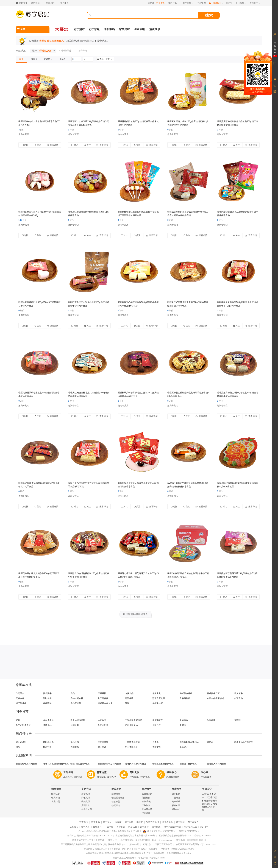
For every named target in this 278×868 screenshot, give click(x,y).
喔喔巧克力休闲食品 (80, 764)
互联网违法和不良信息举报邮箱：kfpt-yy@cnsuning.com (146, 840)
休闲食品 (102, 720)
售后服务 (147, 789)
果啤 (18, 720)
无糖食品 (20, 698)
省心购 (205, 772)
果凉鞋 (237, 720)
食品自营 (75, 742)
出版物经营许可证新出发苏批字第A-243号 (135, 836)
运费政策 (116, 794)
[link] (21, 59)
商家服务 (177, 789)
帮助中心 (171, 772)
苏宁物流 (129, 822)
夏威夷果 (47, 693)
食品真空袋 (76, 703)
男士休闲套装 (131, 747)
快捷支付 (86, 802)
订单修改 (146, 805)
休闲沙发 (157, 725)
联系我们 (74, 827)
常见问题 (55, 802)
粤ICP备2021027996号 (189, 831)
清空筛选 (83, 51)
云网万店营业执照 (164, 844)
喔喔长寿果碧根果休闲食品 (56, 764)
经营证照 (112, 840)
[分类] (33, 29)
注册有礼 (161, 3)
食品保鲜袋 (103, 742)
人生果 (155, 742)
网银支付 (86, 798)
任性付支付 (87, 809)
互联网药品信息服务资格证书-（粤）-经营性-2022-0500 (185, 836)
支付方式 (86, 789)
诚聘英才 (85, 827)
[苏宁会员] (202, 3)
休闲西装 (47, 703)
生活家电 (140, 29)
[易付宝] (229, 3)
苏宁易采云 (193, 822)
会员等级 (55, 798)
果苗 (18, 747)
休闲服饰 (75, 747)
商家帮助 (176, 802)
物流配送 (116, 789)
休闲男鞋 (157, 693)
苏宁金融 (96, 822)
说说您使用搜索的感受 (135, 614)
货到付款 (86, 805)
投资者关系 (168, 822)
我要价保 (146, 798)
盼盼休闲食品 (131, 725)
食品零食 (184, 720)
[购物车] (216, 3)
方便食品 (129, 693)
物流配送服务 (118, 798)
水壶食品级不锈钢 (215, 698)
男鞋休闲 (47, 698)
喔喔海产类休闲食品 (216, 764)
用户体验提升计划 (172, 827)
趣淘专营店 (24, 134)
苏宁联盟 (121, 827)
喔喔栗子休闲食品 (188, 764)
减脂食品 (47, 725)
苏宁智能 (180, 822)
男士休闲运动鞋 (78, 720)
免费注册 (55, 794)
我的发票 (146, 813)
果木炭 (210, 742)
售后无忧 (134, 772)
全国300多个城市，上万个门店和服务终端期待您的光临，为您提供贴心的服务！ (209, 802)
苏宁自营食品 (159, 698)
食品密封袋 (103, 725)
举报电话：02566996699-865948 (191, 840)
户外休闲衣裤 (77, 698)
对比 (25, 145)
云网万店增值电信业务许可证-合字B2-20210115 (90, 836)
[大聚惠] (62, 29)
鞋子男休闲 (103, 698)
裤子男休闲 (21, 703)
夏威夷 (183, 725)
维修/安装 (146, 802)
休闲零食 (20, 693)
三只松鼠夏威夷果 (134, 720)
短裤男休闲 (158, 703)
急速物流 (102, 772)
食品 (73, 693)
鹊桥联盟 (133, 827)
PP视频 (118, 822)
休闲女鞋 (157, 747)
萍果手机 (102, 693)
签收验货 (116, 802)
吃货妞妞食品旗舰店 (189, 742)
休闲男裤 (102, 747)
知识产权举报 (152, 822)
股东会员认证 (190, 827)
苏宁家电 (94, 29)
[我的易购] (188, 3)
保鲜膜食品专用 (105, 703)
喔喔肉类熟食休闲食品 (136, 764)
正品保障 (68, 772)
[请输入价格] (76, 59)
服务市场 (176, 805)
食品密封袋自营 (23, 725)
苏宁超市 (79, 29)
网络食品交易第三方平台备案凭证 (88, 840)
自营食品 (238, 698)
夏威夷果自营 (213, 693)
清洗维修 (155, 29)
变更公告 (147, 844)
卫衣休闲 (184, 747)
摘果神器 (47, 747)
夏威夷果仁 (158, 720)
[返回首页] (23, 3)
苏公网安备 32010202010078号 (159, 831)
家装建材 (124, 29)
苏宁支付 (86, 794)
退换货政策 (147, 794)
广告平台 (109, 827)
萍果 (127, 703)
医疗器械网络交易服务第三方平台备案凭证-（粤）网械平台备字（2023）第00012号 (100, 844)
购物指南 (56, 789)
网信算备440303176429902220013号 (177, 849)
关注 (38, 145)
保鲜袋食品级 (186, 693)
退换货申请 (147, 809)
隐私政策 (156, 827)
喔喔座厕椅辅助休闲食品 (109, 764)
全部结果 (21, 51)
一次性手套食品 (132, 742)
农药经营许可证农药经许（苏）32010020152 (197, 844)
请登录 (151, 3)
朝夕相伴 (204, 827)
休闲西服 (211, 720)
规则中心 (176, 809)
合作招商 (176, 794)
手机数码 (109, 29)
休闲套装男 (48, 742)
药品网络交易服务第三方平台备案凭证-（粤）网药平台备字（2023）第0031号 (121, 849)
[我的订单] (174, 3)
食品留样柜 (185, 698)
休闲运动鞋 (21, 742)
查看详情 (52, 145)
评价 (21, 130)
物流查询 (116, 805)
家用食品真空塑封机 (244, 742)
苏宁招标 (144, 827)
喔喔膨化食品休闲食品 (26, 764)
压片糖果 (238, 693)
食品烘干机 (48, 720)
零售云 (140, 822)
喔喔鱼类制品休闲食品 (163, 764)
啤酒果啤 (129, 698)
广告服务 (176, 798)
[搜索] (145, 15)
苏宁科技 (84, 822)
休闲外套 (75, 725)
